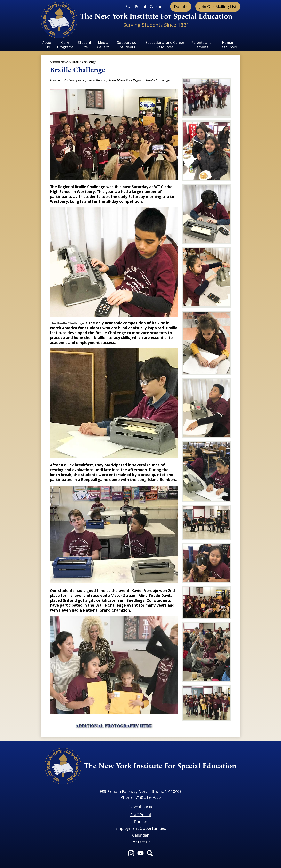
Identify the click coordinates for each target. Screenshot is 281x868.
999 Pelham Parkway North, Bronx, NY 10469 (141, 791)
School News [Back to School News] (59, 62)
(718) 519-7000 (148, 797)
